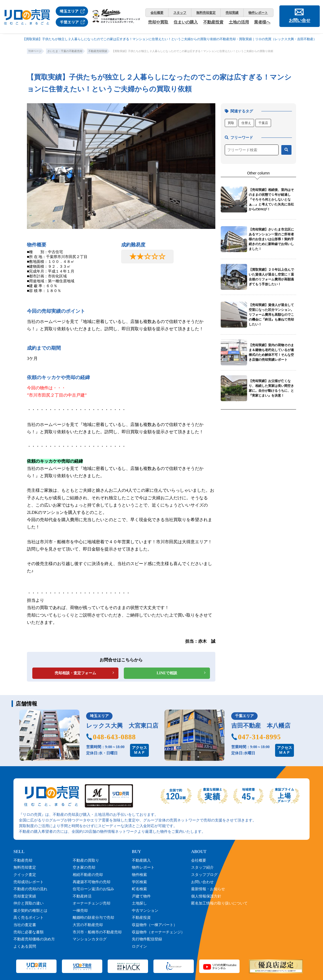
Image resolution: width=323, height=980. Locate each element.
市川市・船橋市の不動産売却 (97, 932)
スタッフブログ (204, 875)
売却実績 (232, 13)
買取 (231, 123)
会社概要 (157, 13)
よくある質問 (25, 946)
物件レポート (258, 13)
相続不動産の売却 (88, 875)
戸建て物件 (141, 896)
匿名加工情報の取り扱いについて (219, 903)
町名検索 (139, 889)
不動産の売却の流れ (30, 889)
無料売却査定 (206, 13)
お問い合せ (300, 20)
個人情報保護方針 (206, 896)
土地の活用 (239, 22)
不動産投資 (213, 22)
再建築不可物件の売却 (92, 882)
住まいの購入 (186, 22)
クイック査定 (25, 875)
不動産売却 (23, 860)
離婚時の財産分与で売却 (93, 918)
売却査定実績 (25, 896)
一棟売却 (80, 911)
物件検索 (139, 875)
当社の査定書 (25, 925)
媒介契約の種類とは (30, 911)
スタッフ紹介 (202, 867)
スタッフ (180, 13)
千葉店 (263, 123)
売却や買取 (158, 22)
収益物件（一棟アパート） (155, 925)
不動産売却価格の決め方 (34, 939)
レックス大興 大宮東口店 (122, 726)
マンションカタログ (90, 939)
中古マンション (145, 911)
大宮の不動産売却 (88, 925)
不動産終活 (82, 896)
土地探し (139, 903)
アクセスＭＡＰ (139, 750)
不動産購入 (141, 860)
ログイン (139, 946)
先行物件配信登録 (147, 939)
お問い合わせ (202, 882)
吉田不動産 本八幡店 (261, 726)
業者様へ (262, 22)
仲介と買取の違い (29, 903)
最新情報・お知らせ (208, 889)
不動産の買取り (86, 860)
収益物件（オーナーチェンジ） (158, 932)
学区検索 (139, 882)
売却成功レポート (29, 882)
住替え (246, 123)
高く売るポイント (29, 918)
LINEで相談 (167, 673)
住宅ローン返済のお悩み (93, 889)
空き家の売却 (84, 867)
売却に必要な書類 (29, 932)
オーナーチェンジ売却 (92, 903)
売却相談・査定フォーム (75, 673)
